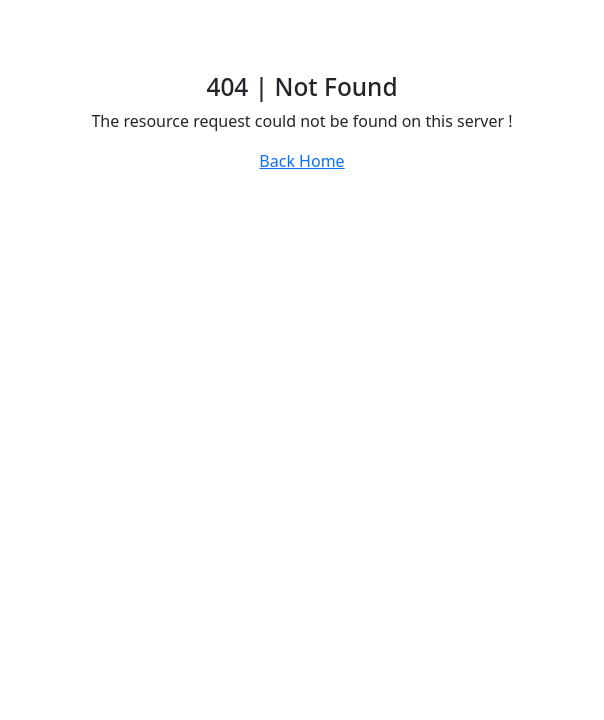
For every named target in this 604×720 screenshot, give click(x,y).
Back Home (301, 161)
